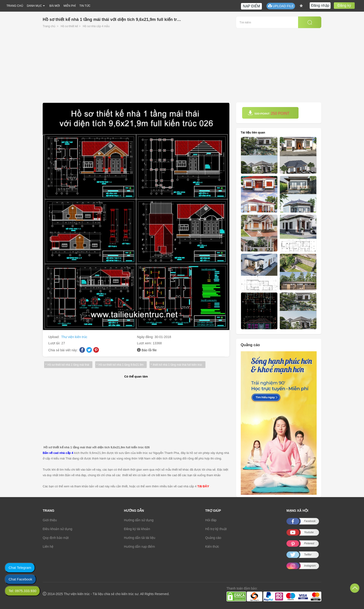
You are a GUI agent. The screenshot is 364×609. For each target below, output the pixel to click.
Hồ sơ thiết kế (70, 26)
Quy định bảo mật (56, 538)
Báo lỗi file (149, 350)
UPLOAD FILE (281, 6)
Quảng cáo (213, 538)
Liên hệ (48, 547)
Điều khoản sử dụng (57, 529)
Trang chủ (49, 26)
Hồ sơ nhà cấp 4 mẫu (96, 26)
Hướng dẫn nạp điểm (139, 547)
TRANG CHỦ (15, 6)
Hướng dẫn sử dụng (139, 520)
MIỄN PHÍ (70, 6)
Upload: (54, 337)
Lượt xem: (145, 343)
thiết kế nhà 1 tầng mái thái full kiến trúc (175, 365)
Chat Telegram (20, 568)
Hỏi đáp (211, 520)
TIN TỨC (85, 6)
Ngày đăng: (146, 337)
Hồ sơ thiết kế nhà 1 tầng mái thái (68, 365)
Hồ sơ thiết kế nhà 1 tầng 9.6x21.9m (120, 365)
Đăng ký (344, 5)
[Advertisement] (182, 68)
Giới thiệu (50, 520)
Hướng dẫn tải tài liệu (140, 538)
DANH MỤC (34, 6)
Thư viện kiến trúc (74, 337)
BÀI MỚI (55, 6)
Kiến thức (212, 547)
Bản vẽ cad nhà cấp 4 (58, 453)
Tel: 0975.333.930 (22, 591)
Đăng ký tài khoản (137, 529)
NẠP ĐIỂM (252, 6)
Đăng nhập (320, 5)
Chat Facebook (20, 579)
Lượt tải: (55, 343)
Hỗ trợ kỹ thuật (216, 529)
